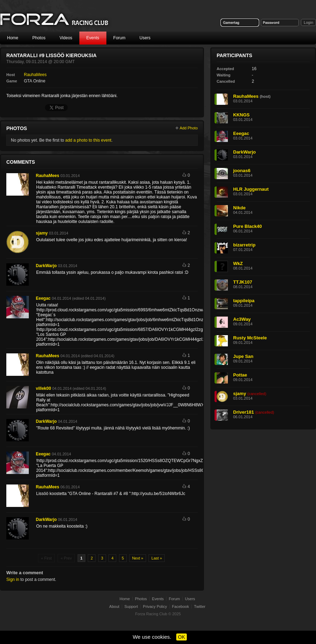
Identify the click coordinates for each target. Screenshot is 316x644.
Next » (138, 558)
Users (145, 38)
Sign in (13, 579)
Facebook (180, 606)
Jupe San (243, 356)
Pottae (240, 375)
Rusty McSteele (250, 338)
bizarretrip (244, 245)
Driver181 (243, 412)
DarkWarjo (46, 266)
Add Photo (189, 128)
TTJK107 (243, 282)
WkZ (238, 263)
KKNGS (241, 115)
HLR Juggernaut (251, 189)
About (114, 606)
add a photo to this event (88, 140)
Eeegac (43, 298)
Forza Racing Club (151, 614)
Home (13, 38)
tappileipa (244, 301)
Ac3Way (242, 319)
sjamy (42, 233)
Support (131, 606)
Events (93, 38)
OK (182, 637)
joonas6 (242, 171)
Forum (120, 38)
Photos (39, 38)
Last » (157, 558)
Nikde (239, 208)
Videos (66, 38)
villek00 (43, 388)
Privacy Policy (155, 606)
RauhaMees (35, 75)
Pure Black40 (248, 226)
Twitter (200, 606)
